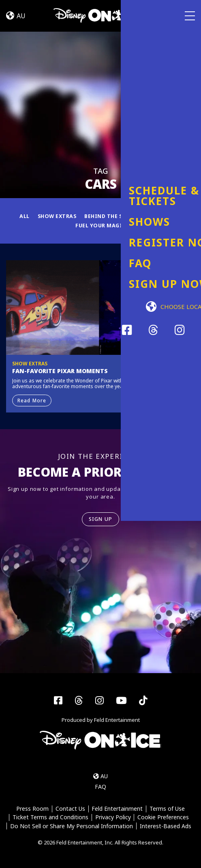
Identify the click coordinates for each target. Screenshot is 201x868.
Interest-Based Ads (166, 826)
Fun (155, 216)
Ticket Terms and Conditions (50, 817)
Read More (32, 400)
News (177, 216)
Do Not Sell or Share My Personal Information (72, 826)
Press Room (32, 809)
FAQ (100, 787)
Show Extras (55, 216)
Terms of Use (168, 809)
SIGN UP (101, 519)
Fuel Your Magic (100, 225)
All (22, 216)
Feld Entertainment (118, 809)
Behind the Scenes (112, 216)
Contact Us (70, 809)
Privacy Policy (113, 817)
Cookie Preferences (164, 817)
